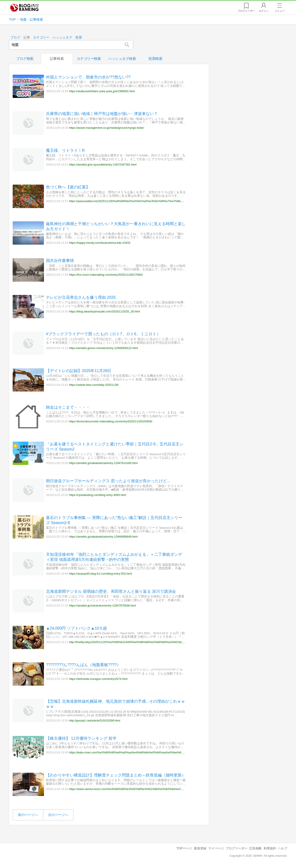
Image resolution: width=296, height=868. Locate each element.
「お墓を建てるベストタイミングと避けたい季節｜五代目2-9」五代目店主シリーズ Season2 (115, 446)
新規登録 (200, 848)
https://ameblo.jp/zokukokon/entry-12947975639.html (102, 606)
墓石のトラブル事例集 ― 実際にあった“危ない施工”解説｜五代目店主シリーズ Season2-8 (114, 520)
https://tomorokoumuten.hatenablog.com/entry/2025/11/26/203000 (111, 421)
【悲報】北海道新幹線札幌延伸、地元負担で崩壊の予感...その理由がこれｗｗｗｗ (115, 704)
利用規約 (270, 848)
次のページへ (58, 815)
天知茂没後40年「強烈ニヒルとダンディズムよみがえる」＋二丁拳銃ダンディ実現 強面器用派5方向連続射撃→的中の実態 (114, 557)
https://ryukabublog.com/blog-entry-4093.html (98, 495)
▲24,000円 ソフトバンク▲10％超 (76, 628)
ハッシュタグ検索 (122, 59)
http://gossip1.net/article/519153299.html (95, 721)
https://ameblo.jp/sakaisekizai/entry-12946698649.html (103, 537)
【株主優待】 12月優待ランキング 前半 (81, 738)
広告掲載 (255, 848)
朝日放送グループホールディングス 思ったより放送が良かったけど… (108, 481)
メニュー (280, 11)
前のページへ (28, 815)
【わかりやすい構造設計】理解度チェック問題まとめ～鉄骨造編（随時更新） (116, 775)
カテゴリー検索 (89, 59)
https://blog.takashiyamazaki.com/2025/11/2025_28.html (104, 311)
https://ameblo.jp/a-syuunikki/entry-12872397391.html (103, 164)
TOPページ (184, 848)
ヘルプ (282, 848)
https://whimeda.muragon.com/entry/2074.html (98, 679)
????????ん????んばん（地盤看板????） (83, 665)
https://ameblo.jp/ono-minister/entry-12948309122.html (103, 348)
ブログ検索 (25, 59)
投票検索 (155, 59)
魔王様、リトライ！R (65, 150)
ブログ (15, 38)
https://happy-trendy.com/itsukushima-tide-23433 (100, 243)
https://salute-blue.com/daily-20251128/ (94, 385)
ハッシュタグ (63, 38)
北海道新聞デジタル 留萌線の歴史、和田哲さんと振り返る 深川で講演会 (111, 591)
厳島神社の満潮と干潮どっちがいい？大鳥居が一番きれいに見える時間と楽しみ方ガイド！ (116, 226)
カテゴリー (41, 38)
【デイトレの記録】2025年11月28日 (79, 371)
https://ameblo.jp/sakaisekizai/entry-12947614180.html (103, 463)
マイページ (216, 848)
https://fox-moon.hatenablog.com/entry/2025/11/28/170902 (106, 275)
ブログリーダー (237, 848)
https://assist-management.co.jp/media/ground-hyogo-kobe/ (106, 128)
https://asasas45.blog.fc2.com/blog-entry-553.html (100, 574)
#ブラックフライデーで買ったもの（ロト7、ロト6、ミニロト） (103, 334)
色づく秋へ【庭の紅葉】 (68, 187)
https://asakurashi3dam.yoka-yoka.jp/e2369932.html (102, 91)
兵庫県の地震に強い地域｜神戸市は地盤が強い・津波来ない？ (102, 114)
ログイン (264, 11)
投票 (79, 38)
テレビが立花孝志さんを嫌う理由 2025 (81, 297)
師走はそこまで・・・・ (68, 407)
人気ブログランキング (24, 8)
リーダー (246, 11)
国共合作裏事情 (60, 261)
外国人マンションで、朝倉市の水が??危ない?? (88, 77)
